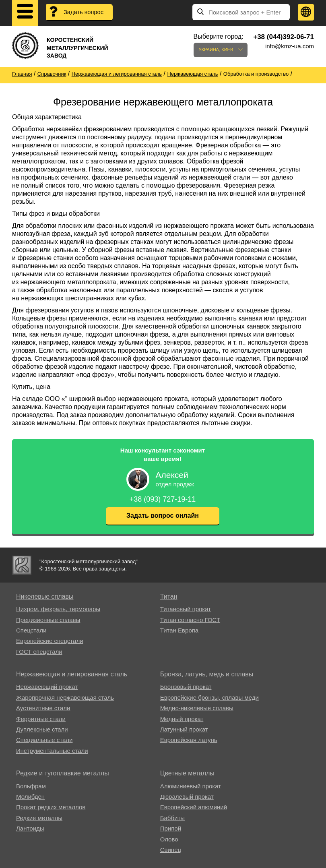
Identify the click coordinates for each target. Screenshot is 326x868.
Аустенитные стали (43, 708)
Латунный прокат (184, 729)
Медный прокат (182, 719)
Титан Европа (180, 630)
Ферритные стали (41, 719)
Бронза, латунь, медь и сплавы (207, 674)
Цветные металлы (187, 773)
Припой (171, 828)
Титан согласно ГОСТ (190, 620)
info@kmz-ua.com (290, 46)
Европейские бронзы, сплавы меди (209, 697)
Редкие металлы (39, 818)
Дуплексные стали (42, 729)
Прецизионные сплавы (48, 620)
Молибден (30, 797)
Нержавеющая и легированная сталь (72, 674)
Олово (169, 839)
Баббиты (172, 818)
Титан (169, 596)
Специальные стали (44, 740)
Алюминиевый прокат (191, 786)
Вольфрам (31, 786)
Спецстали (31, 630)
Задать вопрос (84, 12)
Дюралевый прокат (187, 797)
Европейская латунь (189, 740)
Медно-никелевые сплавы (197, 708)
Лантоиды (30, 828)
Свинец (171, 850)
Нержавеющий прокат (47, 687)
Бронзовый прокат (186, 687)
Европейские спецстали (50, 641)
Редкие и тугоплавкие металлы (63, 773)
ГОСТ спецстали (39, 652)
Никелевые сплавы (45, 596)
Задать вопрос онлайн (163, 516)
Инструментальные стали (52, 751)
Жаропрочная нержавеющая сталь (65, 697)
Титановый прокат (186, 609)
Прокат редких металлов (51, 807)
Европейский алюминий (194, 807)
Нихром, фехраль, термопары (58, 609)
